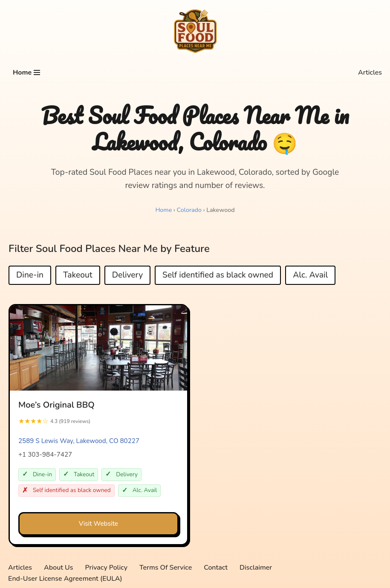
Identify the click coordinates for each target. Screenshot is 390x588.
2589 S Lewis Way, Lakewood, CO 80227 (79, 441)
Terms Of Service (166, 568)
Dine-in (30, 275)
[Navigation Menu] (26, 72)
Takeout (78, 275)
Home (163, 210)
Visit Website (98, 524)
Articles (370, 72)
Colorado (189, 210)
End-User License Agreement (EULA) (65, 579)
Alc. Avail (310, 275)
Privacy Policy (106, 568)
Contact (216, 568)
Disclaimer (256, 568)
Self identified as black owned (218, 275)
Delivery (127, 275)
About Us (58, 568)
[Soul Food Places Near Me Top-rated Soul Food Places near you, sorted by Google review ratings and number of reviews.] (195, 32)
